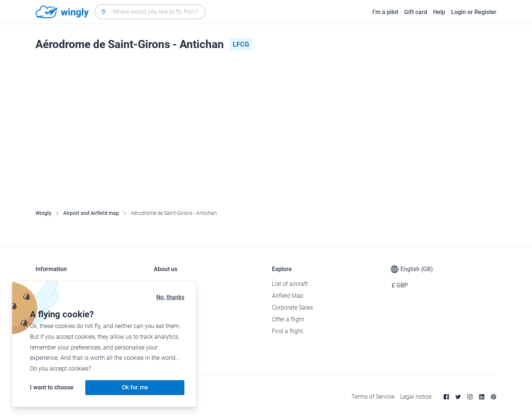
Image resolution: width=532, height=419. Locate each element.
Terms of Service (373, 397)
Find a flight (287, 331)
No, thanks (170, 297)
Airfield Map (288, 296)
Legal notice (416, 397)
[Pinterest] (494, 397)
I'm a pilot (385, 12)
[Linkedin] (482, 397)
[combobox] (150, 12)
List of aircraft (290, 284)
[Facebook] (446, 397)
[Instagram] (470, 397)
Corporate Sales (292, 308)
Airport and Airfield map (91, 213)
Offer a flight (288, 319)
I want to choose (52, 387)
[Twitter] (458, 397)
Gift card (416, 12)
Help (439, 12)
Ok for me (135, 387)
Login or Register (474, 12)
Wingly (43, 213)
